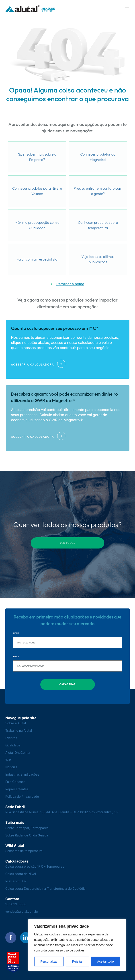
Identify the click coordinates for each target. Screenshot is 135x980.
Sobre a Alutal (16, 723)
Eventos (11, 738)
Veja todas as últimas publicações (98, 259)
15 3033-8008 (16, 904)
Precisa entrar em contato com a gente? (98, 191)
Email (16, 656)
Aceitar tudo (105, 962)
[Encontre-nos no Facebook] (11, 938)
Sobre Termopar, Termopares (27, 828)
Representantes (17, 789)
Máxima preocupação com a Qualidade (37, 225)
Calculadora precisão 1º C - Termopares (35, 866)
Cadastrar (67, 684)
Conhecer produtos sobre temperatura (98, 225)
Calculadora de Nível (21, 874)
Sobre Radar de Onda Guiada (27, 835)
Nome (16, 633)
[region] (77, 945)
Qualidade (13, 745)
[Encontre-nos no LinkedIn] (26, 938)
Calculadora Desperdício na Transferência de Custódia (45, 889)
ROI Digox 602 (16, 881)
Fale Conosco (15, 782)
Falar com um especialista (37, 259)
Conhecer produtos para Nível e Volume (37, 191)
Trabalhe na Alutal (19, 730)
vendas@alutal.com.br (22, 911)
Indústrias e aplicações (22, 774)
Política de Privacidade (22, 796)
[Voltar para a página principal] (30, 9)
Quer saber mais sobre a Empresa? (37, 157)
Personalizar (49, 962)
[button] (127, 9)
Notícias (11, 767)
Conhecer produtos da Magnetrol (98, 157)
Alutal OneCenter (18, 753)
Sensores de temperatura (24, 851)
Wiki (8, 760)
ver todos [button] (68, 543)
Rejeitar (77, 962)
